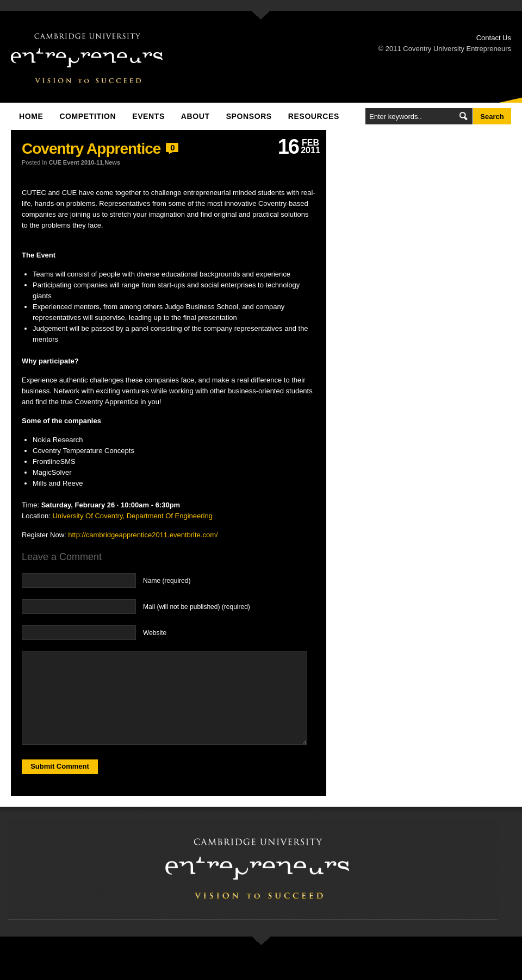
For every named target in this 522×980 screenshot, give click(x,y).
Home (31, 116)
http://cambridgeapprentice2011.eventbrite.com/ (143, 535)
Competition (88, 116)
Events (148, 116)
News (112, 162)
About (195, 116)
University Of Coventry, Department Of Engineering (132, 516)
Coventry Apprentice (91, 149)
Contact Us (494, 38)
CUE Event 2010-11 (76, 162)
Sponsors (249, 116)
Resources (314, 116)
